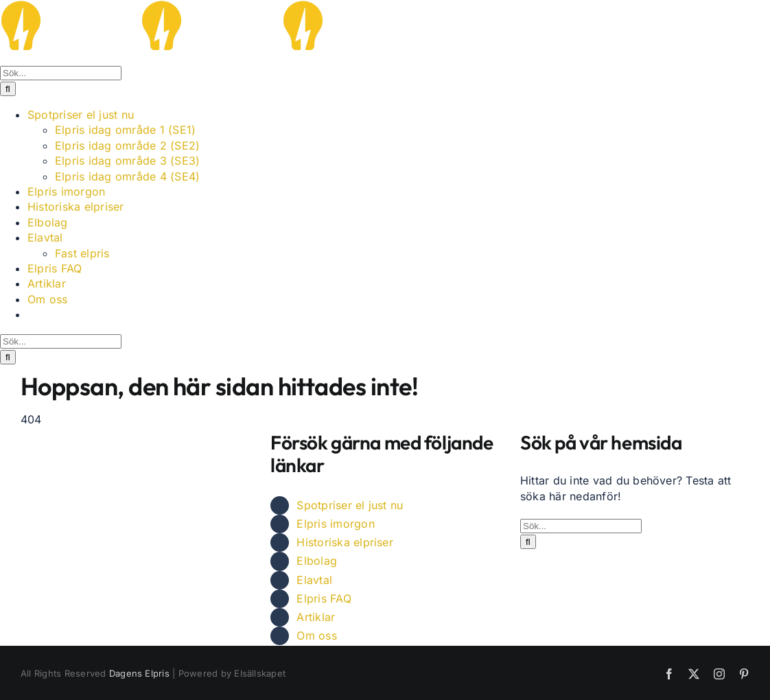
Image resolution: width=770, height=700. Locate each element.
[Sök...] (61, 73)
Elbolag (317, 561)
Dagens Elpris (139, 673)
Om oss (316, 635)
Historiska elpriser (345, 542)
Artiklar (316, 617)
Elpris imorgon (335, 524)
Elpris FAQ (324, 598)
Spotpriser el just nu (350, 505)
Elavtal (314, 580)
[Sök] (8, 89)
